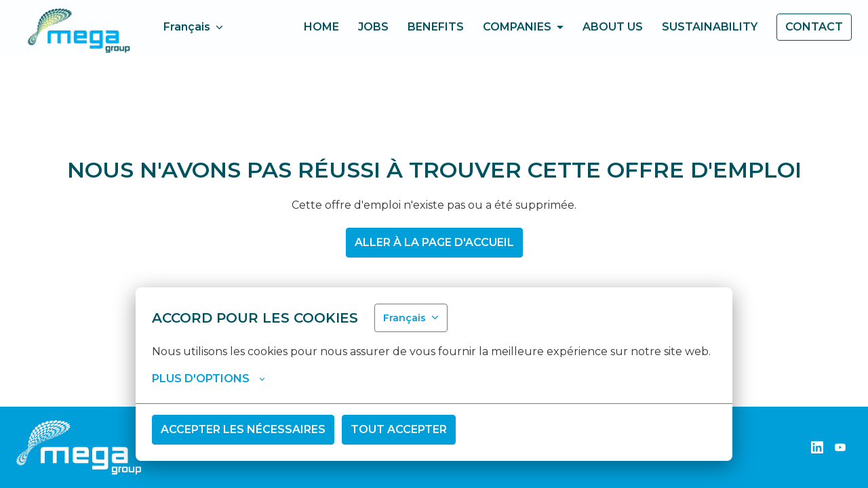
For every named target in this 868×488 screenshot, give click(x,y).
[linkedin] (817, 447)
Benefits (436, 27)
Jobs (373, 27)
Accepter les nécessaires (243, 429)
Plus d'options (209, 379)
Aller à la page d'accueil (434, 242)
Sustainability (710, 27)
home (321, 27)
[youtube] (840, 447)
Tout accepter (399, 429)
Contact (814, 27)
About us (613, 27)
